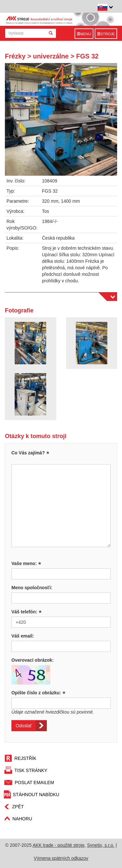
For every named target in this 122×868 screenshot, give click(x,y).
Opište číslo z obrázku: (38, 693)
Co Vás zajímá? (28, 453)
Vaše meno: (26, 563)
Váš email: (23, 636)
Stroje (106, 34)
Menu (84, 34)
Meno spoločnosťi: (32, 588)
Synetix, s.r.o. (101, 845)
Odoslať (24, 726)
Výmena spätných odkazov (61, 858)
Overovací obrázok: (33, 660)
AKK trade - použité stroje (59, 845)
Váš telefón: (27, 612)
